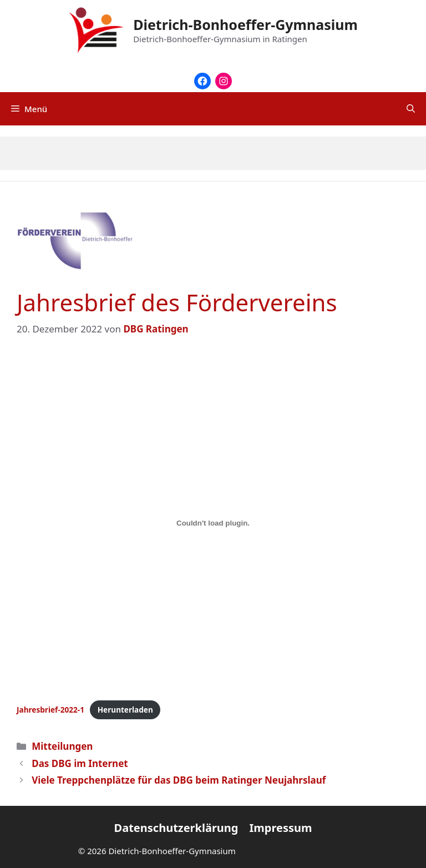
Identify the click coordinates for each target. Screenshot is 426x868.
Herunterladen (125, 710)
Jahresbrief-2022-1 (50, 710)
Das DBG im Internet (80, 763)
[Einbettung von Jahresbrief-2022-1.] (213, 523)
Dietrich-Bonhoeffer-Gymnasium (245, 24)
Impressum (280, 828)
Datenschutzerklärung (176, 828)
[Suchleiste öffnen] (411, 109)
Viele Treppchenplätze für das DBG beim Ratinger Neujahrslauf (179, 780)
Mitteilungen (62, 746)
